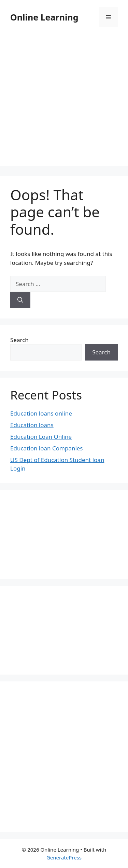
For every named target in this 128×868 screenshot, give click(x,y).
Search (19, 340)
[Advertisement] (64, 102)
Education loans (32, 425)
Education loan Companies (47, 448)
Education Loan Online (41, 437)
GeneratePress (64, 857)
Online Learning (44, 17)
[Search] (20, 300)
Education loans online (41, 413)
